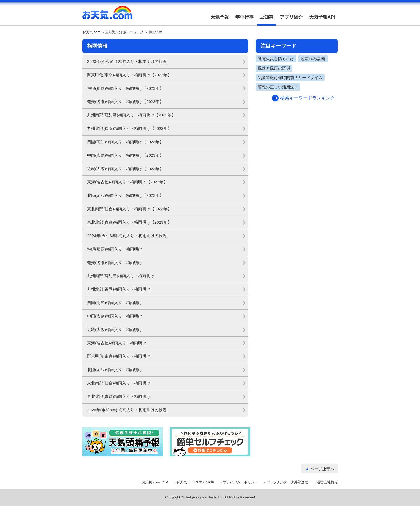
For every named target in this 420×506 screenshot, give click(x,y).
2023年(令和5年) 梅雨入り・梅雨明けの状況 (127, 61)
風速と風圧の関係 (274, 68)
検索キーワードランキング (308, 98)
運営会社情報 (327, 482)
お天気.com (107, 16)
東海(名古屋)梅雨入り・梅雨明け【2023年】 (127, 182)
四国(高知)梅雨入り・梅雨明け (115, 303)
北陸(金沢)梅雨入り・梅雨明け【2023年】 (125, 195)
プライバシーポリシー (240, 482)
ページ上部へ (322, 469)
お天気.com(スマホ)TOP (195, 482)
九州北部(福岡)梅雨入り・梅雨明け (119, 289)
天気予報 (220, 17)
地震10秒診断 (313, 59)
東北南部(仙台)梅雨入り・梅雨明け (119, 383)
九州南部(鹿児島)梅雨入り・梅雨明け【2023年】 (131, 115)
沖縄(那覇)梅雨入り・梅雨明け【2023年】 (125, 88)
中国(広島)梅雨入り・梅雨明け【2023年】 (125, 155)
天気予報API (322, 17)
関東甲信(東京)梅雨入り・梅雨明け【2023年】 (129, 75)
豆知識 (267, 17)
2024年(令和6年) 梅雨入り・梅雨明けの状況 (127, 236)
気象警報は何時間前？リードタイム (290, 78)
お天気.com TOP (155, 482)
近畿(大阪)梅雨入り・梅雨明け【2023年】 (125, 169)
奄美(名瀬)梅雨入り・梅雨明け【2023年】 (125, 101)
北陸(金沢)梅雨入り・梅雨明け (115, 370)
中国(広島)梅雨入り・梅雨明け (115, 316)
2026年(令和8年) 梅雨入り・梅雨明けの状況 (127, 410)
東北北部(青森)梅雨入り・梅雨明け (119, 396)
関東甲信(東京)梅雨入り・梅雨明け (119, 356)
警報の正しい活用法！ (278, 87)
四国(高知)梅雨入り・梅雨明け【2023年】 (125, 142)
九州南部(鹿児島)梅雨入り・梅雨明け (121, 276)
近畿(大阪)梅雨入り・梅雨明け (115, 329)
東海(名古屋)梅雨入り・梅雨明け (117, 343)
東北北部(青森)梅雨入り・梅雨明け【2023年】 (129, 222)
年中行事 (244, 17)
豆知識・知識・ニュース (124, 32)
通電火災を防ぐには (276, 59)
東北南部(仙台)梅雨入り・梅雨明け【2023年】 (129, 209)
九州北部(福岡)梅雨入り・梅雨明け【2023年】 (129, 128)
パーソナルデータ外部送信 (287, 482)
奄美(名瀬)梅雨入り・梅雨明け (115, 263)
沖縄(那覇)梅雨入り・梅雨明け (115, 249)
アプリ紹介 (291, 17)
